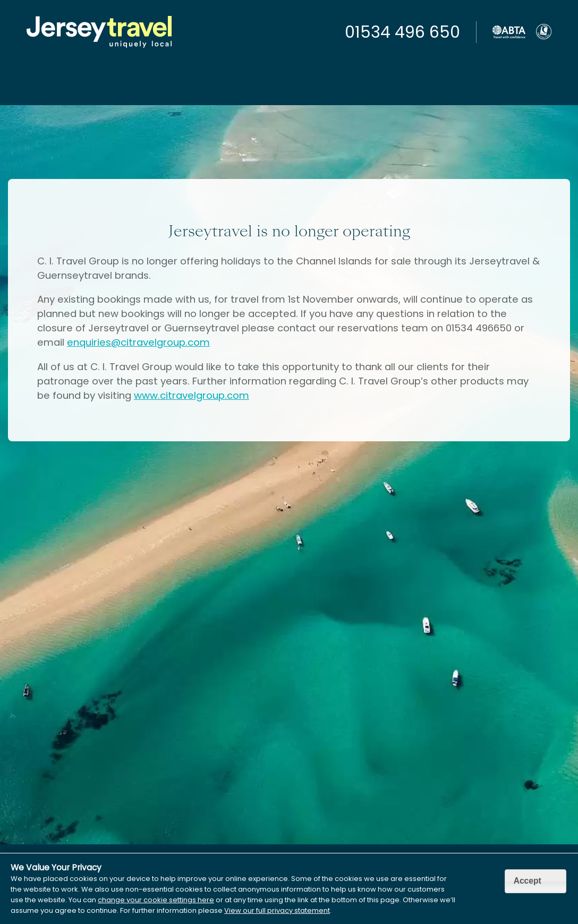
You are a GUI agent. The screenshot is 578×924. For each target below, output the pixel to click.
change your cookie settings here (156, 900)
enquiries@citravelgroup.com (138, 342)
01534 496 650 (402, 32)
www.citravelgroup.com (192, 395)
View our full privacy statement (277, 910)
